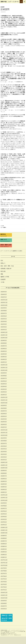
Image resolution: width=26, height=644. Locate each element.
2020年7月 (4, 476)
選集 (2, 274)
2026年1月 (4, 297)
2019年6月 (4, 511)
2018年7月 (4, 541)
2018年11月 (4, 530)
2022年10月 (4, 403)
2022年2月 (4, 424)
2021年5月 (4, 449)
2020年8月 (4, 473)
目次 (2, 260)
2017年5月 (4, 579)
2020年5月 (4, 481)
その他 (2, 282)
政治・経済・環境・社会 (7, 266)
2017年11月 (4, 563)
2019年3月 (4, 519)
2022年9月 (4, 405)
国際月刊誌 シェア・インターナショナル (10, 2)
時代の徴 (3, 271)
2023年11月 (4, 368)
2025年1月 (4, 330)
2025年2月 (4, 327)
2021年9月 (4, 438)
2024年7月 (4, 346)
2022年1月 (4, 427)
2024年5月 (4, 351)
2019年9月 (4, 503)
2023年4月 (4, 386)
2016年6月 (4, 609)
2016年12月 (4, 592)
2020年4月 (4, 484)
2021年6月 (4, 446)
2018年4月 (4, 549)
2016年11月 (4, 595)
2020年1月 (4, 492)
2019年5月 (4, 514)
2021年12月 (4, 430)
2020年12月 (4, 462)
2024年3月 (4, 357)
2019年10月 (4, 500)
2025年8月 (4, 311)
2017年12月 (4, 560)
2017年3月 (4, 584)
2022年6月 (4, 414)
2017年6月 (4, 576)
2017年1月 (4, 590)
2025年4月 (4, 321)
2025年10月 (4, 305)
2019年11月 (4, 498)
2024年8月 (4, 343)
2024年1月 (4, 362)
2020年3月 (4, 487)
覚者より (3, 263)
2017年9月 (4, 568)
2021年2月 (4, 457)
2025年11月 (4, 302)
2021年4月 (4, 452)
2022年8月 (4, 408)
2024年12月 (4, 332)
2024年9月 (4, 340)
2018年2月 (4, 555)
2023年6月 (4, 381)
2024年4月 (4, 354)
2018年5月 (4, 546)
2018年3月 (4, 552)
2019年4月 (4, 517)
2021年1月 (4, 460)
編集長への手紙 (5, 277)
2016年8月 (4, 603)
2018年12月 (4, 527)
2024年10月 (4, 338)
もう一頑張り (13, 226)
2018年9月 (4, 536)
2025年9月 (4, 308)
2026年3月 (4, 292)
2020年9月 (4, 470)
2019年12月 (4, 495)
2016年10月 (4, 598)
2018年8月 (4, 538)
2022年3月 (4, 422)
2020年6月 (4, 479)
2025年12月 (4, 300)
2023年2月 (4, 392)
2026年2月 (4, 294)
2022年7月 (4, 411)
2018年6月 (4, 544)
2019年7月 (4, 508)
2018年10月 (4, 533)
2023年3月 (4, 389)
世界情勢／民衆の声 (6, 269)
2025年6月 (4, 316)
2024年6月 (4, 349)
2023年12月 (4, 365)
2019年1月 (4, 525)
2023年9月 (4, 373)
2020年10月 (4, 468)
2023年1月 (4, 395)
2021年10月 (4, 435)
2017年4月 (4, 582)
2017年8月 (4, 571)
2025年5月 (4, 319)
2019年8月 (4, 506)
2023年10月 (4, 370)
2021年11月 (4, 433)
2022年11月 (4, 400)
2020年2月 (4, 489)
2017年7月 (4, 573)
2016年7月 (4, 606)
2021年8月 (4, 441)
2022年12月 (4, 397)
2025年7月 (4, 313)
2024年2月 (4, 359)
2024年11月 (4, 335)
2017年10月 (4, 565)
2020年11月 (4, 465)
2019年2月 (4, 522)
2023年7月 (4, 378)
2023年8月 (4, 376)
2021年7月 (4, 443)
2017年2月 (4, 587)
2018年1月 (4, 557)
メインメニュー (24, 2)
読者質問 (3, 7)
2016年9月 (4, 601)
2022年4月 (4, 419)
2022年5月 (4, 416)
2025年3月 (4, 324)
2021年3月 (4, 454)
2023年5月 (4, 384)
